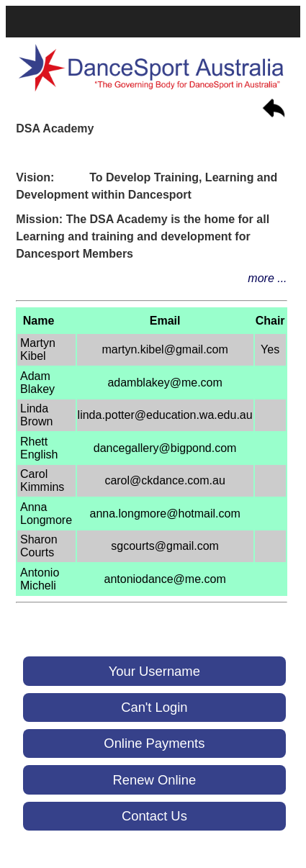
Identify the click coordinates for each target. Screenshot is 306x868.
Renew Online (155, 780)
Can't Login (154, 707)
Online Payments (154, 743)
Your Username (154, 671)
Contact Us (154, 816)
